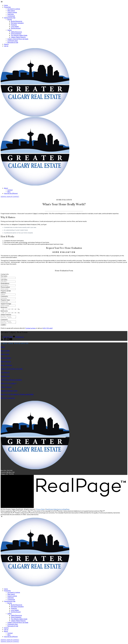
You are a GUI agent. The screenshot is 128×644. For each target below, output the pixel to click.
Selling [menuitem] (9, 30)
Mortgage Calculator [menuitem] (17, 23)
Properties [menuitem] (7, 7)
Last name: (4, 280)
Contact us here (31, 329)
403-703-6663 (48, 329)
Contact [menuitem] (10, 190)
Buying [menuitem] (10, 19)
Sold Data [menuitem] (11, 14)
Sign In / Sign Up (6, 196)
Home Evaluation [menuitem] (16, 34)
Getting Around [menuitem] (16, 28)
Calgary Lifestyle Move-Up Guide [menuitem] (18, 39)
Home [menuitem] (6, 5)
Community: (4, 296)
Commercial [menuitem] (11, 16)
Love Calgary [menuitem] (15, 26)
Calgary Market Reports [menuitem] (18, 37)
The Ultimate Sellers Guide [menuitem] (19, 35)
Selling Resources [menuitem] (16, 32)
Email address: (5, 283)
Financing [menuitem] (14, 25)
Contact (16, 196)
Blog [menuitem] (9, 192)
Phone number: (5, 287)
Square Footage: (6, 304)
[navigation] (64, 580)
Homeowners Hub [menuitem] (10, 18)
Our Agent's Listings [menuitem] (14, 9)
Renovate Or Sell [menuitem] (13, 42)
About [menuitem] (6, 188)
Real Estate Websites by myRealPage (58, 510)
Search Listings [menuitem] (12, 12)
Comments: (4, 320)
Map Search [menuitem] (11, 11)
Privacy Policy (41, 510)
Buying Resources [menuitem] (16, 21)
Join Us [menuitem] (6, 46)
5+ (18, 309)
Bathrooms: (4, 311)
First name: (4, 276)
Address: (3, 293)
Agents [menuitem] (6, 44)
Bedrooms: (4, 307)
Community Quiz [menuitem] (13, 41)
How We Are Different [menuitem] (11, 193)
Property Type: (5, 300)
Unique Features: (6, 314)
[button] (7, 196)
